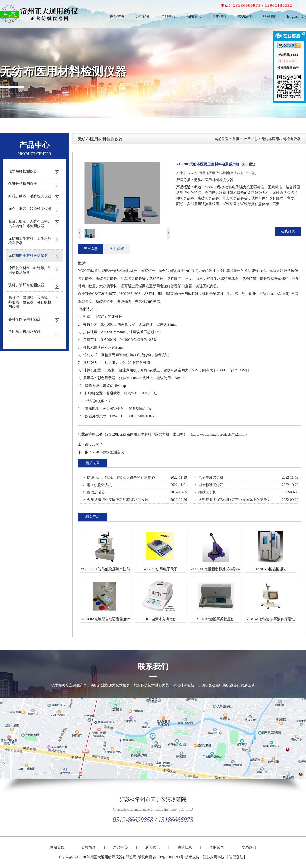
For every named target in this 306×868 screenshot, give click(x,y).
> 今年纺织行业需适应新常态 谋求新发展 (116, 500)
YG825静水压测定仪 (108, 452)
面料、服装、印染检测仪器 (30, 209)
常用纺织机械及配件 (24, 332)
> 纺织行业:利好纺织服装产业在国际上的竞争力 (233, 500)
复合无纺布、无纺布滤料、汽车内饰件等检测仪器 (30, 224)
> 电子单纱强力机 (209, 478)
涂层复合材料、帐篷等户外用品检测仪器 (30, 270)
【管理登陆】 (236, 857)
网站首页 (117, 16)
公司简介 (143, 16)
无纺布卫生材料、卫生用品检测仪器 (30, 241)
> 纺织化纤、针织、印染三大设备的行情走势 (119, 478)
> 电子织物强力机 (98, 485)
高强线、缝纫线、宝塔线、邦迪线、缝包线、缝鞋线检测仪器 (30, 302)
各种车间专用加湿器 (24, 319)
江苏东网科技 (214, 857)
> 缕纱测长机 (205, 492)
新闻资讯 (194, 16)
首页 (236, 139)
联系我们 (270, 16)
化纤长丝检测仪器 (23, 184)
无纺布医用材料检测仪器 (63, 71)
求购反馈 (245, 16)
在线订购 (288, 231)
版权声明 (145, 857)
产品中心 (168, 16)
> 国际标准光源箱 (209, 485)
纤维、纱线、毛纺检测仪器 (30, 196)
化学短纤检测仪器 (23, 171)
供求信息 (219, 16)
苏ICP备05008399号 (168, 857)
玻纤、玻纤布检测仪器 (26, 285)
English (293, 16)
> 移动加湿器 (94, 492)
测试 (188, 294)
